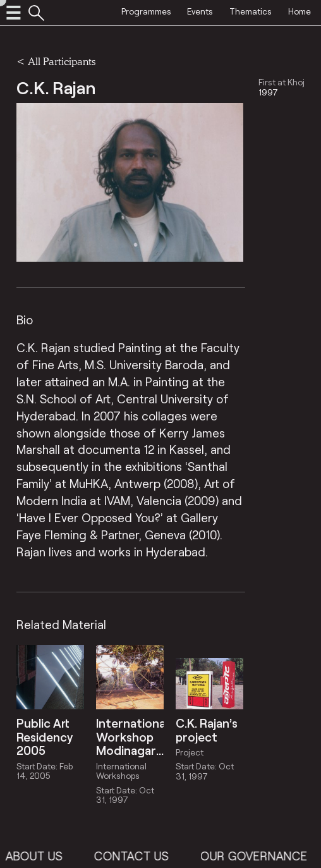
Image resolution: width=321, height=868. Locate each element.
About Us (45, 856)
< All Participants (56, 61)
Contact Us (142, 856)
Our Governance (265, 856)
